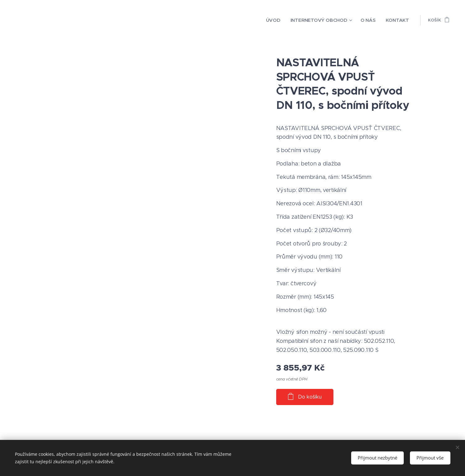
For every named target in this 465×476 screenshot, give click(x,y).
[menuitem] (286, 20)
